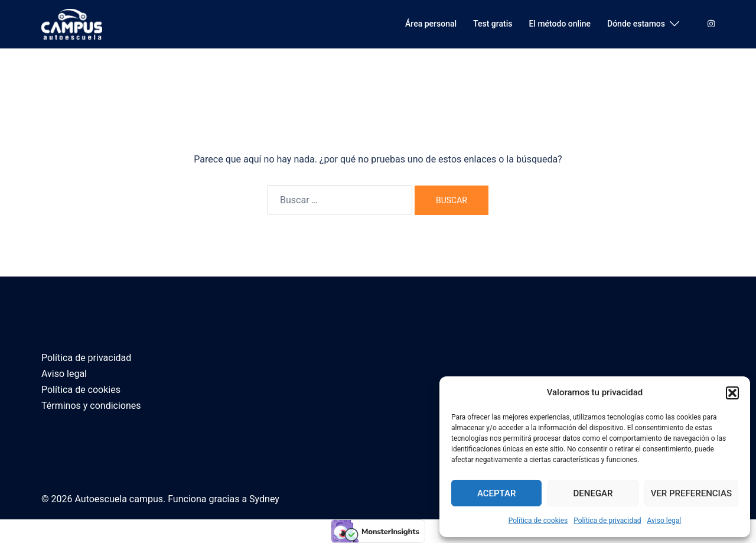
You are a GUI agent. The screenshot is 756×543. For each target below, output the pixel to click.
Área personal (431, 24)
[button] (732, 393)
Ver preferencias (691, 493)
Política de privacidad (607, 521)
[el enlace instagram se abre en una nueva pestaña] (710, 24)
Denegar (593, 493)
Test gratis (493, 24)
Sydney (264, 499)
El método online (560, 24)
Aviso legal (664, 521)
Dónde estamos (636, 24)
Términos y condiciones (91, 406)
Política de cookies (538, 521)
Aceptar (497, 493)
